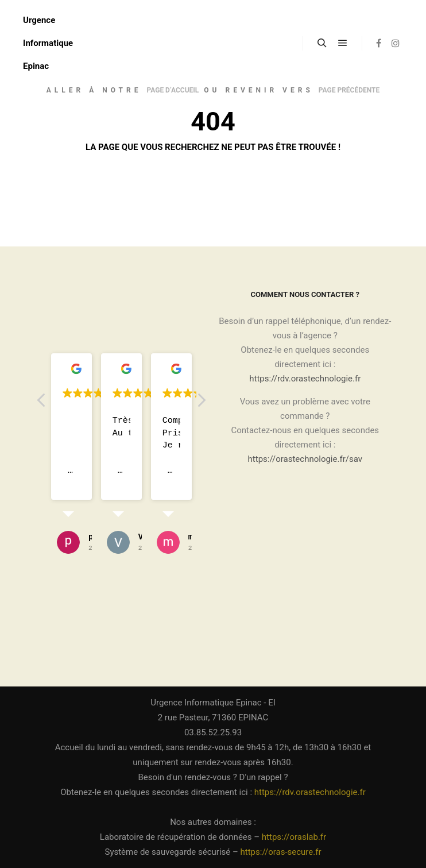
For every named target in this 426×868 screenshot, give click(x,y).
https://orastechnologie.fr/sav (305, 459)
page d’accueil (173, 90)
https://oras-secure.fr (281, 852)
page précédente (349, 90)
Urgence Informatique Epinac (48, 43)
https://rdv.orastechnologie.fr (305, 379)
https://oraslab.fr (294, 837)
